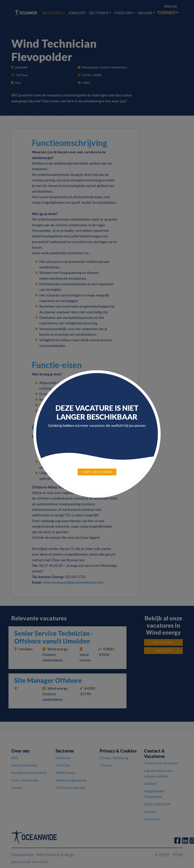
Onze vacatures (97, 472)
